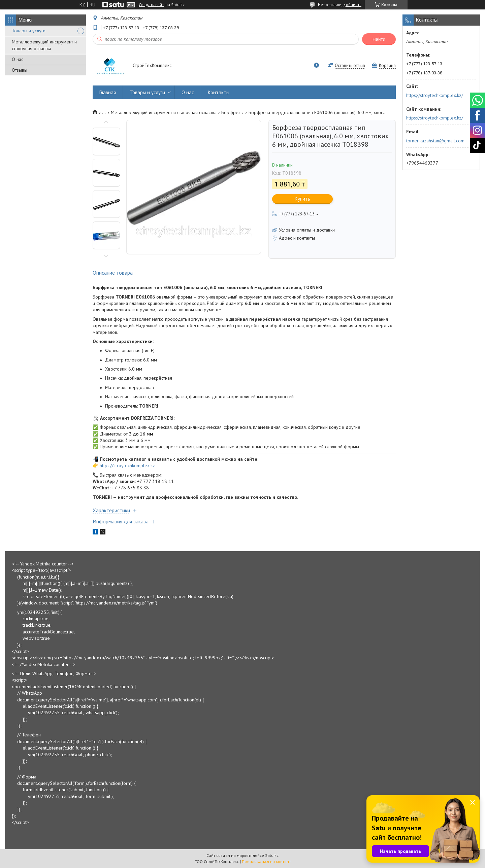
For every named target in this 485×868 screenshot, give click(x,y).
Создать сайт (151, 5)
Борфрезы (232, 112)
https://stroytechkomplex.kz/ (435, 95)
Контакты (219, 92)
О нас (18, 59)
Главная (108, 92)
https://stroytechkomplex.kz (127, 465)
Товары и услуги (29, 31)
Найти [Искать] (379, 39)
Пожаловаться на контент (266, 861)
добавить (352, 5)
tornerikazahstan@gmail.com (435, 141)
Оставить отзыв (350, 65)
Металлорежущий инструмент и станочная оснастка (44, 45)
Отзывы (20, 70)
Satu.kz (272, 855)
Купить (302, 199)
